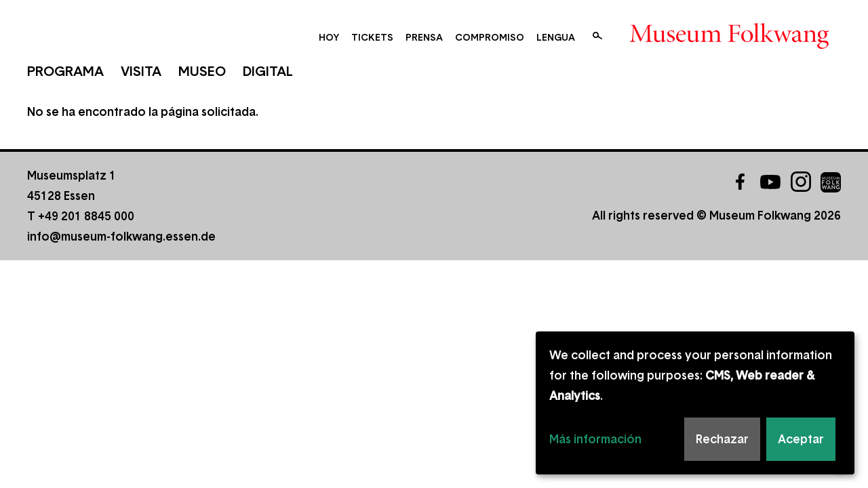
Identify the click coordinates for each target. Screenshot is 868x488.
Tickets (372, 37)
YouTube (770, 182)
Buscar (597, 36)
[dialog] (695, 403)
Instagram (801, 182)
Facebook (740, 182)
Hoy (329, 37)
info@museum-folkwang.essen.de (121, 237)
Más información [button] (595, 439)
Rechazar (722, 439)
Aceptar (801, 439)
